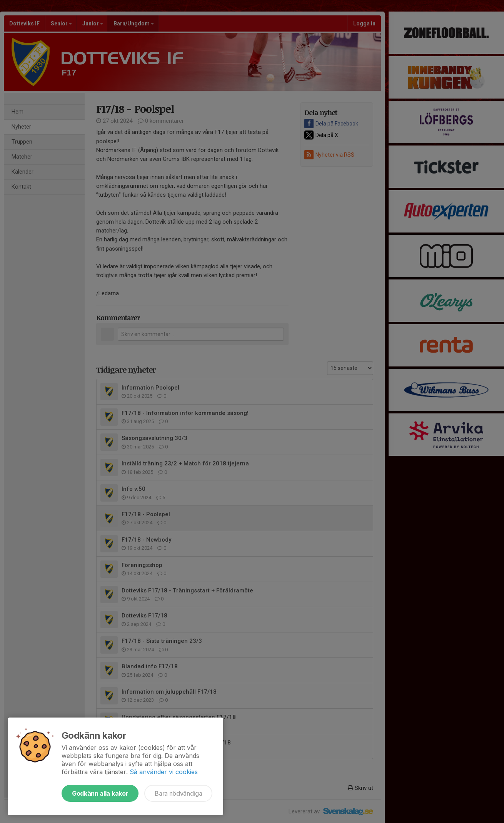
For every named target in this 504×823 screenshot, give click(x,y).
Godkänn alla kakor (100, 793)
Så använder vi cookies (164, 772)
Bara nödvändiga (178, 793)
